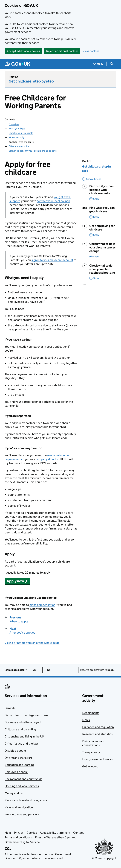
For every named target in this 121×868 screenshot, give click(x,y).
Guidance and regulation (98, 727)
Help (8, 833)
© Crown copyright (104, 858)
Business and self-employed (23, 722)
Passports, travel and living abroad (27, 800)
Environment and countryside (24, 779)
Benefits (10, 708)
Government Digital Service (22, 842)
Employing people (16, 772)
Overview (14, 124)
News (86, 720)
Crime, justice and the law (21, 744)
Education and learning (20, 765)
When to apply (16, 137)
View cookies (91, 51)
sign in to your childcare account (52, 260)
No (51, 670)
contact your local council (53, 201)
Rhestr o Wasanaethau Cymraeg (56, 837)
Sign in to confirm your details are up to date (33, 151)
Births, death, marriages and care (26, 715)
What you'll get (17, 129)
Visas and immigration (19, 807)
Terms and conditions (18, 837)
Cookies (32, 833)
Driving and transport (18, 758)
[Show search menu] (111, 64)
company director (47, 459)
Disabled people (15, 751)
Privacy (19, 833)
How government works (98, 759)
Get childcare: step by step (31, 81)
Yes (37, 670)
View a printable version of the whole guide (32, 643)
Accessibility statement (55, 833)
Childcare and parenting (20, 729)
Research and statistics (97, 734)
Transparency (91, 752)
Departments (91, 713)
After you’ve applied (19, 146)
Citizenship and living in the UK (24, 736)
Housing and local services (22, 786)
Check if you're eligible (21, 133)
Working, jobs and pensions (22, 814)
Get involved (90, 766)
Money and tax (14, 793)
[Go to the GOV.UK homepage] (17, 64)
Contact (79, 833)
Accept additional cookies (23, 51)
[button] (17, 581)
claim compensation (42, 605)
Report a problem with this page (97, 670)
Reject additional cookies (62, 51)
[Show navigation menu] (98, 64)
